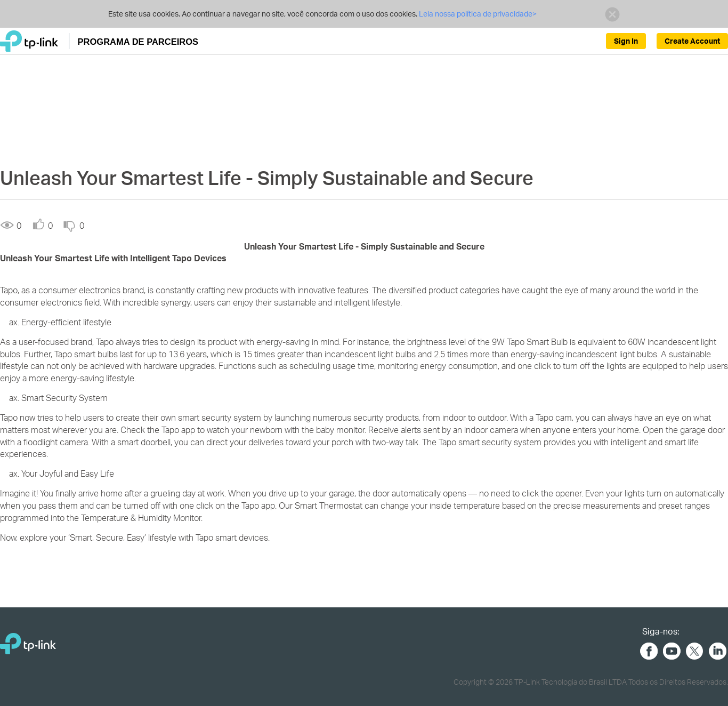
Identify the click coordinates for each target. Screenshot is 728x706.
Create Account (692, 41)
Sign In (626, 41)
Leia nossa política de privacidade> (478, 14)
